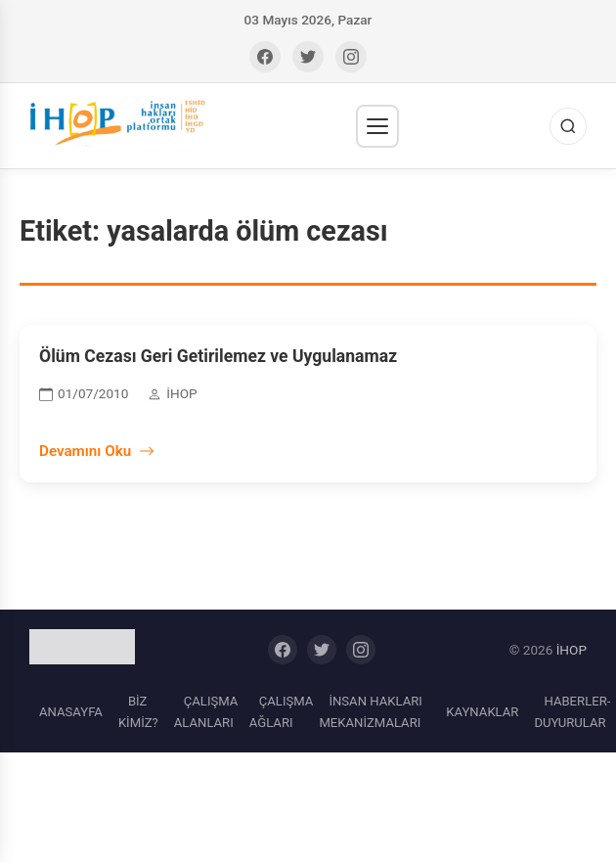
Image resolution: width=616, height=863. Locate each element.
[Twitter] (308, 57)
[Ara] (568, 126)
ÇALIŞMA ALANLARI (206, 712)
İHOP (572, 650)
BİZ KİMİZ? (138, 712)
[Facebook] (265, 57)
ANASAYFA (71, 712)
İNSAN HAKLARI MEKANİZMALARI (370, 712)
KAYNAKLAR (482, 712)
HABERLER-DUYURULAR (572, 712)
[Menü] (377, 126)
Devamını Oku (97, 451)
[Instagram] (351, 57)
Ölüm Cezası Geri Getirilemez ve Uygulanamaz (218, 356)
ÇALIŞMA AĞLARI (282, 712)
